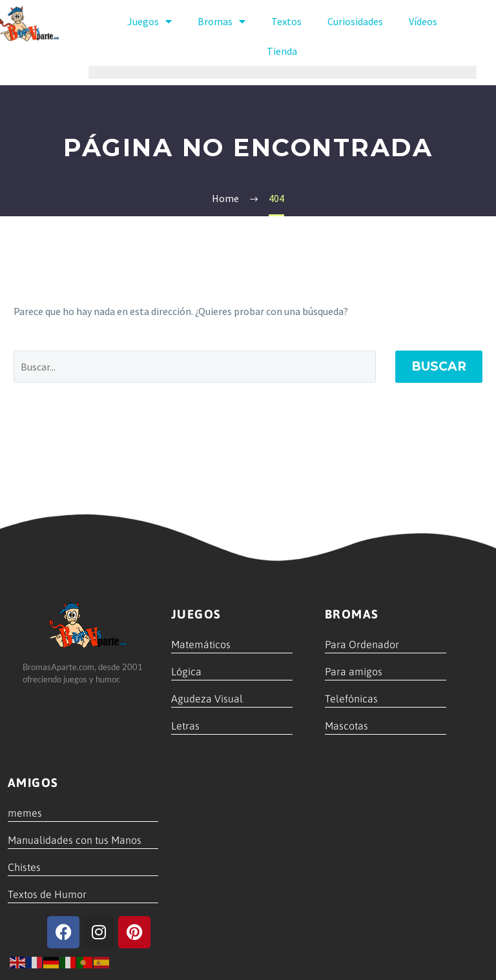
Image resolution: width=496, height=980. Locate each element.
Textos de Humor (47, 894)
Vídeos (423, 21)
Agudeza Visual (207, 699)
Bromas (222, 21)
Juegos (150, 21)
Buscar (439, 366)
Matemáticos (201, 644)
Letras (185, 726)
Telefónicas (351, 699)
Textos (286, 21)
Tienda (282, 51)
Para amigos (354, 671)
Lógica (186, 671)
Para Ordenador (362, 644)
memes (25, 813)
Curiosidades (355, 21)
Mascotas (346, 726)
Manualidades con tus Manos (75, 840)
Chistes (24, 867)
